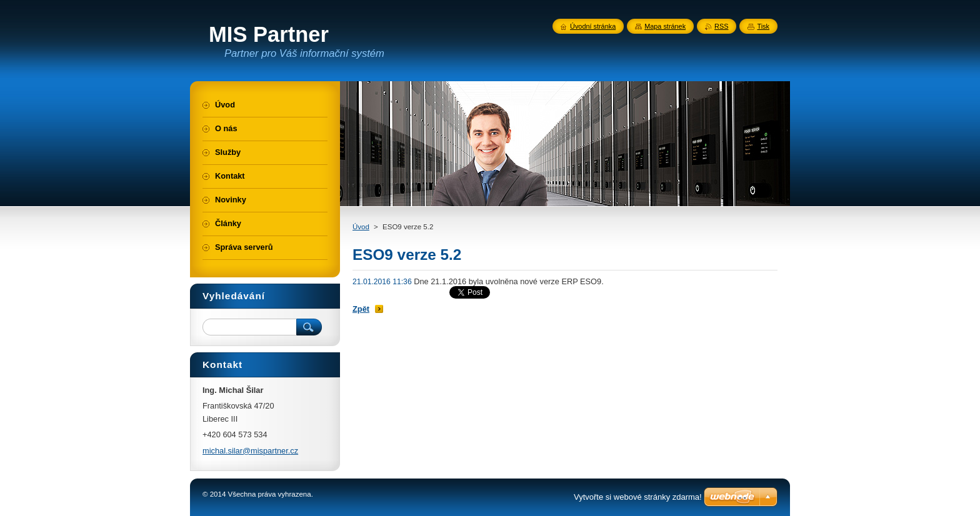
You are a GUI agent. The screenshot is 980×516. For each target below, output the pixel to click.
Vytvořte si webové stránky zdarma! (638, 497)
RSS (721, 26)
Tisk (763, 26)
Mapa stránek (665, 26)
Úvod (361, 227)
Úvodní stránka (593, 26)
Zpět (361, 309)
